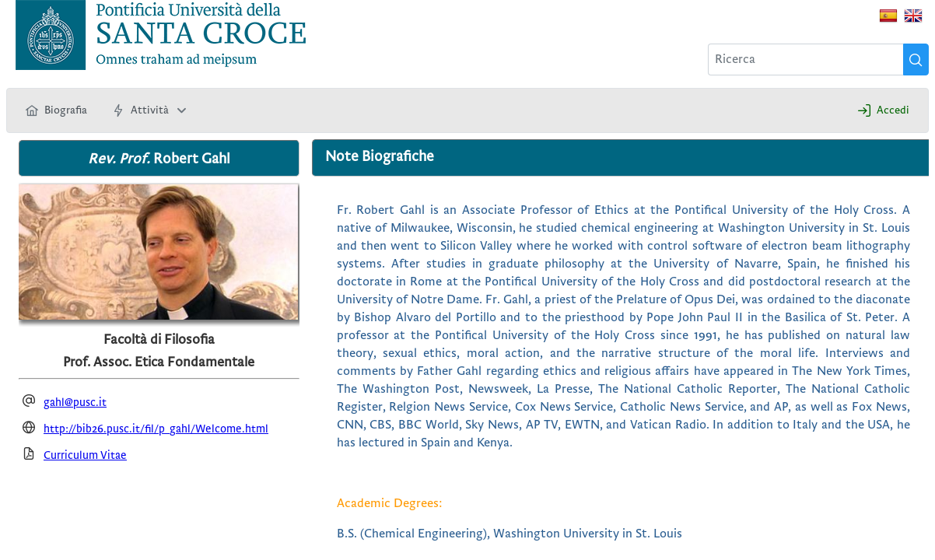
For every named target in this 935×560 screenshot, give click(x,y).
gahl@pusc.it (75, 402)
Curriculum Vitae (85, 455)
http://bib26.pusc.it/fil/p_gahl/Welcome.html (156, 429)
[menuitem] (56, 110)
